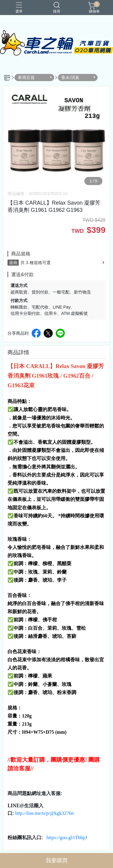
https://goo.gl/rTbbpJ (67, 838)
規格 (13, 263)
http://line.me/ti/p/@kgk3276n (44, 813)
